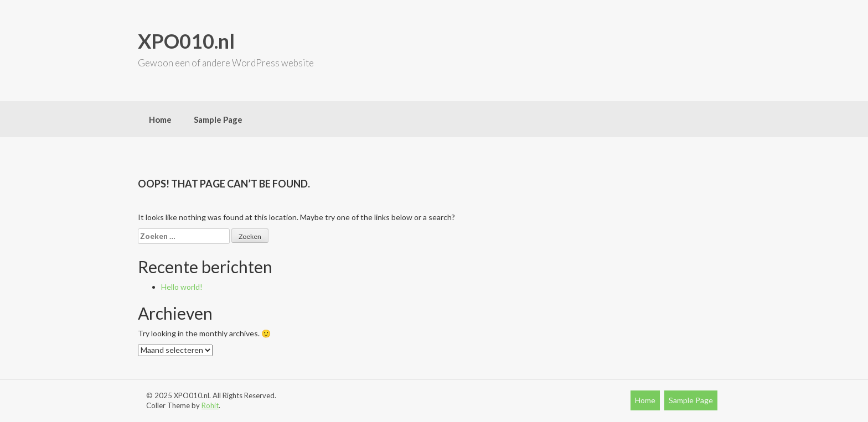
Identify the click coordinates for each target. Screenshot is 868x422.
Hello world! (182, 287)
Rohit (210, 405)
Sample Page (218, 119)
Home (160, 119)
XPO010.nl (186, 41)
